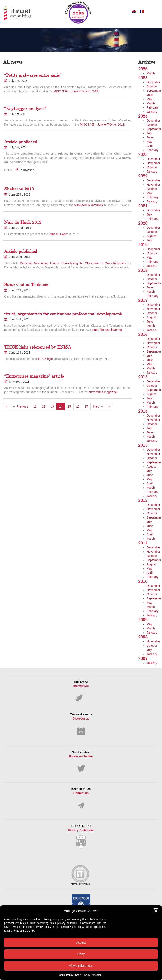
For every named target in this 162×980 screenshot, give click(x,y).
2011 (143, 543)
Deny (81, 954)
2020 (143, 223)
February (153, 107)
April (150, 146)
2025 (143, 78)
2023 (143, 154)
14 (61, 406)
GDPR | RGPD (81, 837)
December (153, 82)
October (152, 86)
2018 (143, 270)
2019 (143, 245)
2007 (143, 658)
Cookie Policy (65, 975)
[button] (156, 911)
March (151, 73)
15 (69, 406)
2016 (143, 334)
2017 (143, 300)
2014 (143, 411)
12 (44, 406)
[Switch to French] (142, 11)
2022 (143, 176)
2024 (143, 116)
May (149, 99)
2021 (143, 206)
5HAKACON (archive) (88, 205)
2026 (143, 69)
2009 (143, 620)
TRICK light (45, 359)
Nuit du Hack (58, 234)
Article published (21, 142)
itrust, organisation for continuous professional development (63, 314)
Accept (81, 942)
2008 (143, 637)
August (151, 236)
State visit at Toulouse (26, 285)
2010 (143, 581)
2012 (143, 500)
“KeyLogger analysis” (25, 108)
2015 (143, 377)
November (153, 163)
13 (52, 406)
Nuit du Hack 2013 (23, 222)
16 (78, 406)
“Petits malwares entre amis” (33, 75)
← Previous (20, 406)
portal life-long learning (107, 330)
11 (35, 406)
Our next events (81, 724)
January (152, 112)
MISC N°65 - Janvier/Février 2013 (76, 91)
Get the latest (81, 761)
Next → (98, 406)
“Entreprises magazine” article (34, 376)
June (150, 95)
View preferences (81, 966)
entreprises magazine (103, 392)
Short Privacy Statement (89, 975)
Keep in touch (81, 798)
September (154, 91)
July (149, 133)
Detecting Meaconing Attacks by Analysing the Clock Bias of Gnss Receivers (73, 263)
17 (86, 406)
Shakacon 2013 (19, 189)
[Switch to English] (134, 11)
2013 (143, 445)
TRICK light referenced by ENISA (38, 347)
